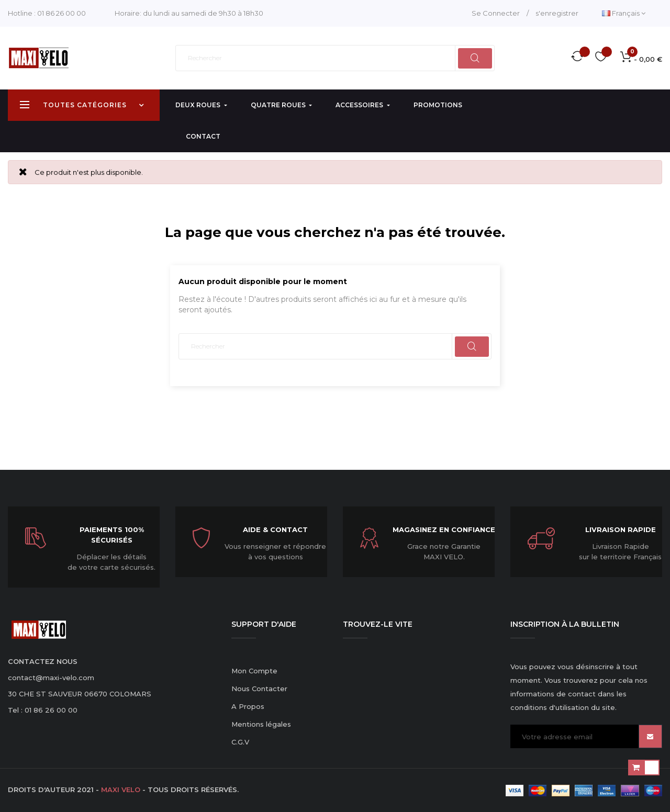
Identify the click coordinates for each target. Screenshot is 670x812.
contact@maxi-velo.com (51, 678)
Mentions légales (261, 724)
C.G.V (240, 742)
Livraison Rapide (621, 529)
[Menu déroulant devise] (624, 13)
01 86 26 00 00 (62, 13)
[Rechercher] (335, 58)
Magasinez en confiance (444, 529)
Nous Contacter (259, 689)
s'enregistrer (557, 13)
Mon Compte (254, 671)
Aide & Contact (275, 529)
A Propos (248, 706)
